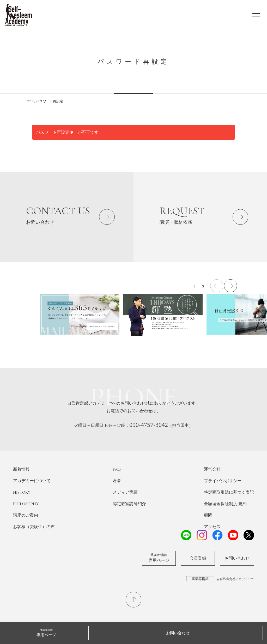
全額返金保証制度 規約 (225, 504)
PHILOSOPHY (26, 504)
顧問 (208, 515)
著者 (117, 481)
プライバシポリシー (223, 481)
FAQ (117, 469)
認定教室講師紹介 (129, 504)
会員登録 (198, 558)
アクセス (212, 527)
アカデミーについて (32, 481)
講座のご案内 (26, 515)
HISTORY (22, 492)
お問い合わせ (237, 558)
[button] (230, 286)
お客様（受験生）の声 (34, 527)
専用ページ (159, 558)
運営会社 (212, 469)
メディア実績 (125, 492)
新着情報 (21, 469)
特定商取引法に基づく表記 (229, 492)
